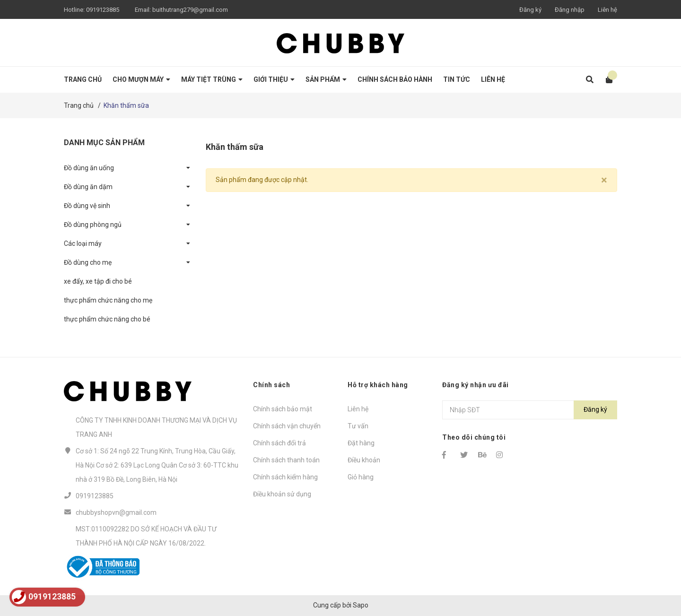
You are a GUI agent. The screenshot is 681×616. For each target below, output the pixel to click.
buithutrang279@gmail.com (190, 10)
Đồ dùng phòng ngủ (93, 225)
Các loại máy (83, 243)
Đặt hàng (361, 443)
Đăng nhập (570, 10)
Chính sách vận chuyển (287, 426)
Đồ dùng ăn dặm (88, 187)
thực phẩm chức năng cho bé (107, 319)
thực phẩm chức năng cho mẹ (108, 300)
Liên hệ (607, 10)
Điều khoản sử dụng (282, 494)
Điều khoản (364, 460)
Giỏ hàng (361, 477)
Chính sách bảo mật (283, 409)
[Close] (604, 180)
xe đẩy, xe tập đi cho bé (98, 281)
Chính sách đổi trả (279, 443)
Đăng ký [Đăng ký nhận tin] (595, 409)
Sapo (361, 605)
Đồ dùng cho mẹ (88, 262)
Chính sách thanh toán (286, 460)
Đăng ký (530, 10)
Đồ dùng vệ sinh (87, 206)
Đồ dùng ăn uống (89, 168)
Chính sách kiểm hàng (285, 477)
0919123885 (103, 10)
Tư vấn (358, 426)
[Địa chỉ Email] (530, 410)
